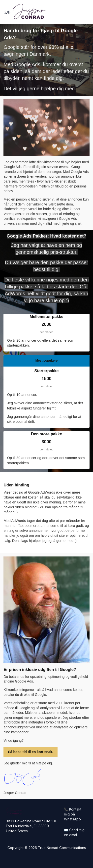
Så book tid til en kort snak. (31, 752)
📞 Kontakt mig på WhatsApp (73, 814)
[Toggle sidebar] (7, 12)
